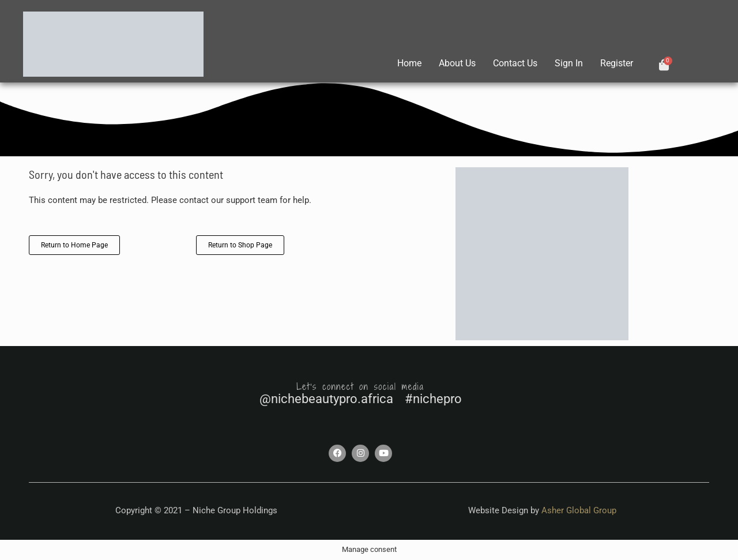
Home (409, 63)
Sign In (569, 63)
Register (617, 63)
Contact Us (515, 63)
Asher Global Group (579, 510)
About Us (457, 63)
